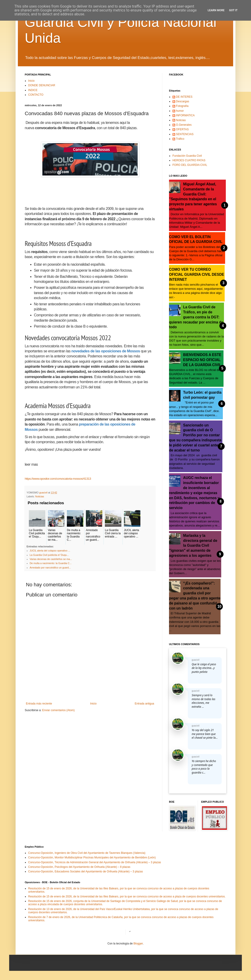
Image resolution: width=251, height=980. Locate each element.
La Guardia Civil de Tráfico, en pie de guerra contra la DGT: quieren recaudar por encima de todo (196, 317)
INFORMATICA (185, 115)
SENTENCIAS (185, 134)
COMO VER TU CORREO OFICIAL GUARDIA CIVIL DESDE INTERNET (197, 274)
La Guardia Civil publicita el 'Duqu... (49, 555)
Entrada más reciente (39, 704)
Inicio (31, 81)
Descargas (182, 101)
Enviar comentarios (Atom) (58, 710)
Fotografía (182, 106)
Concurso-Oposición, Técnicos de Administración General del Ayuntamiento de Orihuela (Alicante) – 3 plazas (95, 862)
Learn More (216, 10)
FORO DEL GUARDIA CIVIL (190, 165)
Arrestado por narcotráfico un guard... (50, 568)
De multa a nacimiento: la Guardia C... (51, 563)
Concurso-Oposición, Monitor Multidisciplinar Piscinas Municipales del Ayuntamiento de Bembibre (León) (92, 857)
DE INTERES (184, 97)
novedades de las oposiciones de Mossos (106, 351)
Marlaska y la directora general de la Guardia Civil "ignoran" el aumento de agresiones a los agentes (193, 546)
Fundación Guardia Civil (187, 156)
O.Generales (184, 125)
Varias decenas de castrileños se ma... (51, 559)
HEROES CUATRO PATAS (189, 160)
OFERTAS (182, 129)
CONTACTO (36, 95)
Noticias (40, 496)
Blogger (138, 944)
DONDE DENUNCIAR (42, 85)
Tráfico (180, 139)
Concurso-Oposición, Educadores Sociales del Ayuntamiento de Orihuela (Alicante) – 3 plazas (86, 871)
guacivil (195, 660)
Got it (233, 10)
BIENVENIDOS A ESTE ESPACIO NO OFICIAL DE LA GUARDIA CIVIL (202, 360)
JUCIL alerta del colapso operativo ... (50, 551)
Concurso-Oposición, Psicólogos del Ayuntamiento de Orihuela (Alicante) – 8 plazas (79, 867)
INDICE (33, 90)
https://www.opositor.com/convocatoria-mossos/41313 (58, 479)
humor (180, 111)
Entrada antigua (144, 704)
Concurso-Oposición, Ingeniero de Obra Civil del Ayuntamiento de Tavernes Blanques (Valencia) (87, 853)
